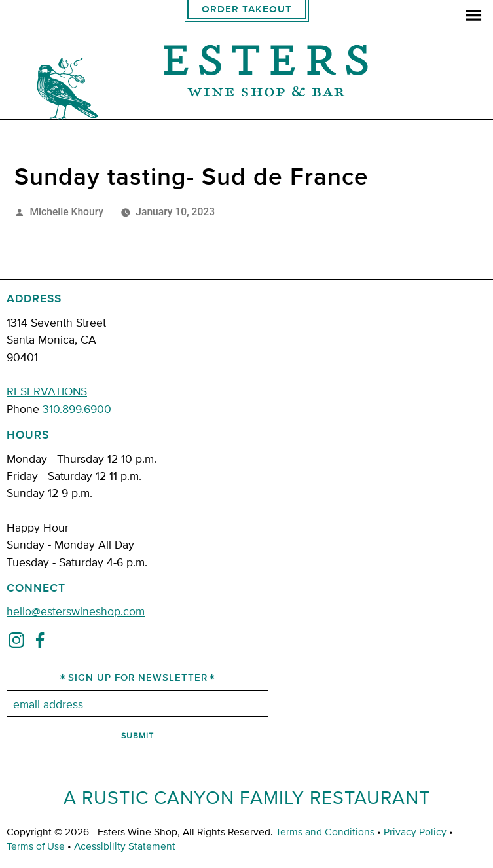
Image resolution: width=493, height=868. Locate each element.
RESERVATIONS (47, 390)
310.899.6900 (77, 408)
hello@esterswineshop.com (76, 610)
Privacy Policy (415, 831)
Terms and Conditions (325, 831)
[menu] (474, 17)
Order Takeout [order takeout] (247, 9)
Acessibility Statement (125, 846)
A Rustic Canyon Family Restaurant (247, 797)
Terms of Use (36, 846)
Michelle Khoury (66, 212)
